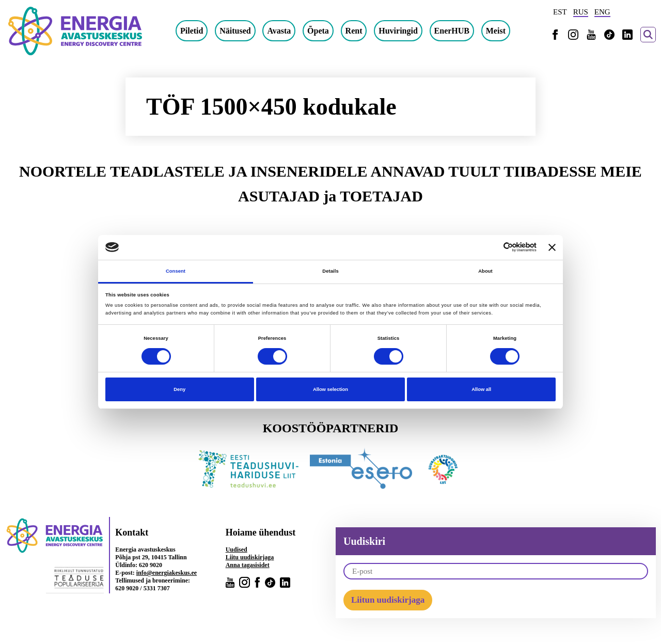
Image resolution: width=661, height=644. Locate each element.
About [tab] (485, 271)
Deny (179, 389)
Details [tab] (330, 271)
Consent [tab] (176, 271)
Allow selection (330, 389)
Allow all (481, 389)
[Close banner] (552, 247)
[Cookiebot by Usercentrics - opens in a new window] (491, 247)
